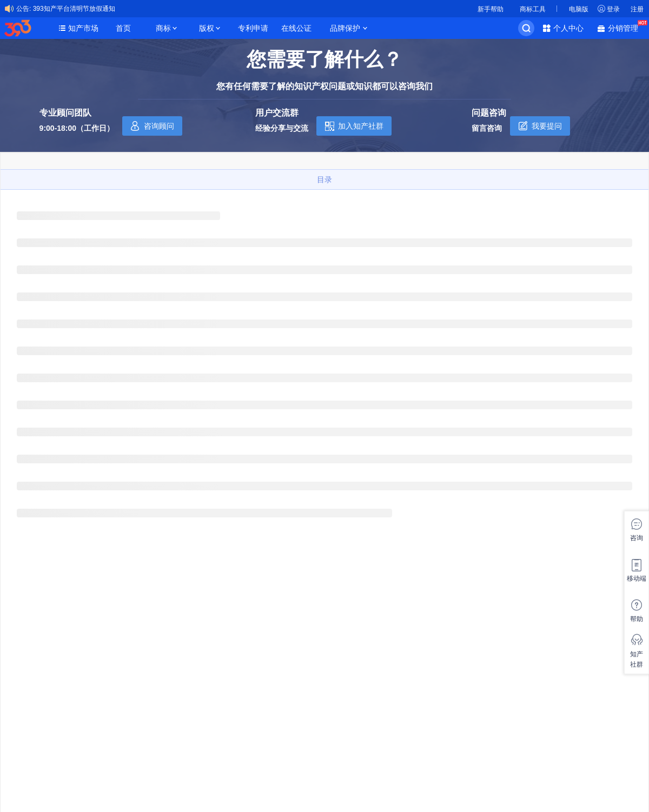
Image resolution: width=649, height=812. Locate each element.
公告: (24, 9)
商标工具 (533, 9)
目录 (325, 179)
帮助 (637, 619)
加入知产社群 (361, 126)
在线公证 (296, 28)
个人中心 (568, 28)
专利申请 (253, 28)
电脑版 (579, 9)
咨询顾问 (159, 126)
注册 (637, 9)
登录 (613, 9)
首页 (123, 28)
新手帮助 (491, 9)
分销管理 (626, 27)
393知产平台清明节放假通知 (74, 9)
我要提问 (547, 126)
